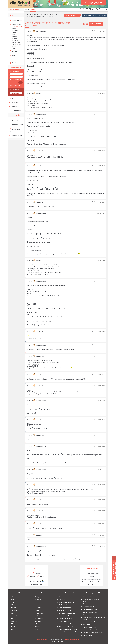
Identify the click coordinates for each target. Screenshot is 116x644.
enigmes (38, 626)
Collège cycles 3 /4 (55, 15)
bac (12, 618)
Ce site (13, 63)
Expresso (15, 41)
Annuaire (14, 51)
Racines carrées (39, 16)
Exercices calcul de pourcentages (93, 632)
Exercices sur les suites (90, 609)
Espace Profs (16, 43)
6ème (13, 597)
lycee (37, 610)
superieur (38, 621)
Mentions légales (42, 639)
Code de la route (16, 135)
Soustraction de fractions (67, 613)
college (38, 597)
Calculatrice (63, 597)
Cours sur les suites (89, 607)
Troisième (29, 16)
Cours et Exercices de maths (22, 593)
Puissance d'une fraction (67, 626)
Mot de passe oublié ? (15, 85)
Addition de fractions (66, 610)
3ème (13, 605)
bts (12, 624)
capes (13, 626)
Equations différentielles (91, 630)
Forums (33, 9)
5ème (13, 600)
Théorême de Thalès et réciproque (94, 597)
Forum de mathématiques (38, 15)
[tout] (51, 16)
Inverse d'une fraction (66, 624)
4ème (13, 602)
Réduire (31, 576)
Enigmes (15, 37)
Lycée (14, 29)
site (36, 624)
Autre (14, 33)
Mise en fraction (64, 621)
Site (14, 35)
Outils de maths (70, 593)
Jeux (12, 59)
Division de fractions (65, 618)
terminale (14, 616)
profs (37, 629)
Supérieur (15, 31)
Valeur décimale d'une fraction (68, 632)
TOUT (14, 48)
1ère (13, 613)
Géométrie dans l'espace (91, 612)
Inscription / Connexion (95, 15)
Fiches (27, 9)
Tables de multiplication (66, 602)
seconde (14, 610)
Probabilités (87, 624)
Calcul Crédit (63, 600)
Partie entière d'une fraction (68, 629)
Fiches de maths (16, 20)
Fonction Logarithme (89, 627)
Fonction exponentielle (90, 604)
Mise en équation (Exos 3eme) (92, 622)
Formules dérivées (89, 635)
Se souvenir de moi (16, 80)
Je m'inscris (16, 93)
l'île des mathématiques (72, 639)
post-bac (14, 621)
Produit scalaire (88, 615)
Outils (13, 55)
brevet (13, 608)
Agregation (15, 629)
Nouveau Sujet (72, 15)
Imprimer (36, 574)
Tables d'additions (65, 605)
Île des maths (15, 120)
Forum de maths (16, 24)
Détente (15, 39)
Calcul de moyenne (65, 608)
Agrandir (41, 576)
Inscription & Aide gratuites (94, 3)
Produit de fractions (65, 616)
